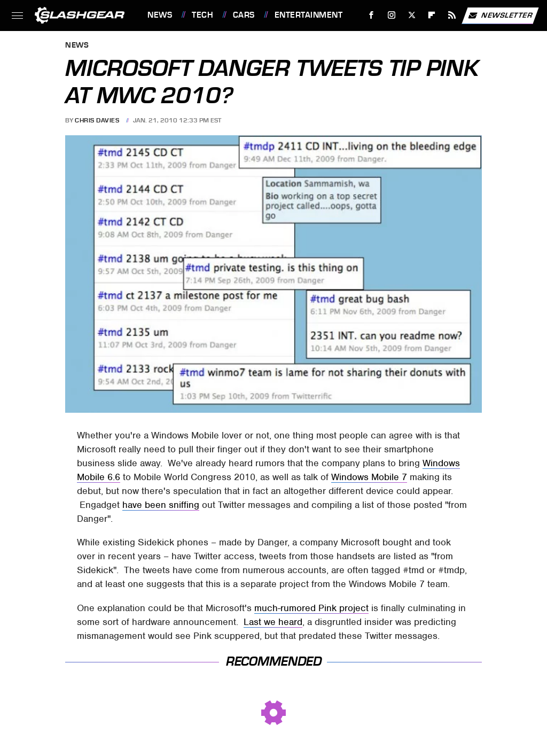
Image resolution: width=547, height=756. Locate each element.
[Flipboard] (432, 15)
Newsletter (500, 16)
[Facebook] (372, 15)
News (160, 15)
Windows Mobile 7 (369, 477)
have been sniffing (161, 505)
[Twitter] (412, 15)
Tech (202, 15)
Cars (244, 15)
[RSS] (452, 15)
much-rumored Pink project (311, 608)
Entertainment (309, 15)
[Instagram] (392, 15)
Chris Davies (97, 120)
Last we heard (273, 622)
